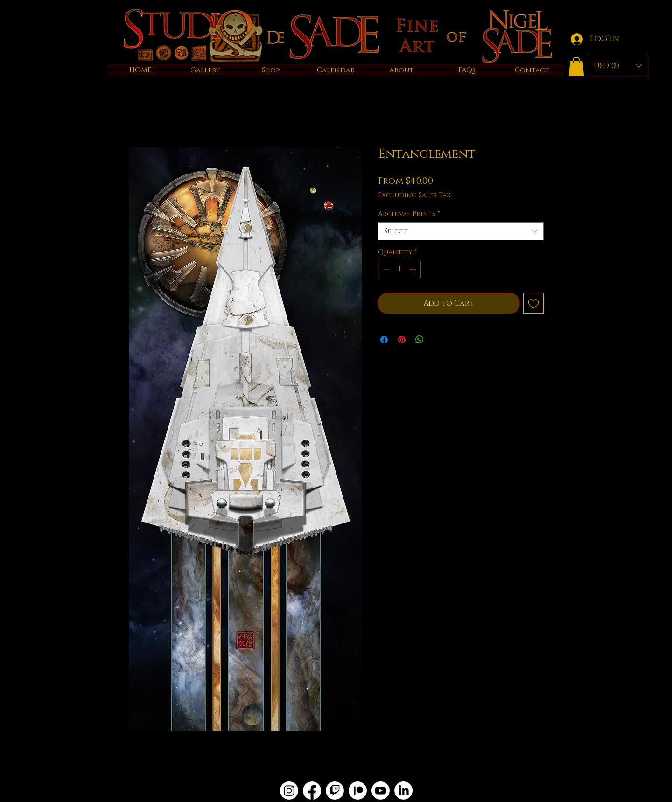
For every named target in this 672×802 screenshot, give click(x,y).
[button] (576, 66)
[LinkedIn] (403, 791)
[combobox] (461, 231)
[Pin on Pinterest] (402, 340)
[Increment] (414, 269)
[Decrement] (385, 269)
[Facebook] (312, 791)
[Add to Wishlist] (533, 303)
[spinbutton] (399, 269)
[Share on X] (437, 340)
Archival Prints (409, 214)
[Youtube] (381, 791)
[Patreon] (358, 791)
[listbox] (618, 66)
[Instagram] (289, 791)
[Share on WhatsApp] (420, 340)
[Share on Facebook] (384, 340)
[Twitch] (335, 791)
